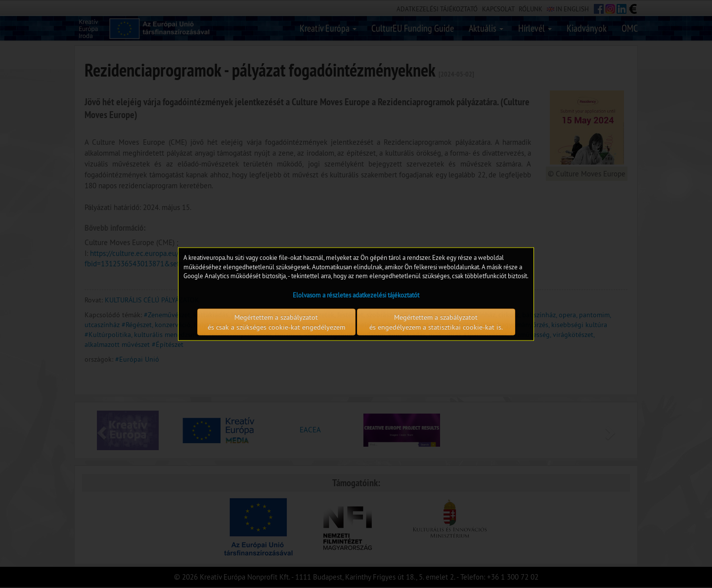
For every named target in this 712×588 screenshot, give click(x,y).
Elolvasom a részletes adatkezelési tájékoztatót (356, 294)
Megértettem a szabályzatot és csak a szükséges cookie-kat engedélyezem (276, 322)
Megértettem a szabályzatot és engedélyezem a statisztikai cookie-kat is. (436, 322)
